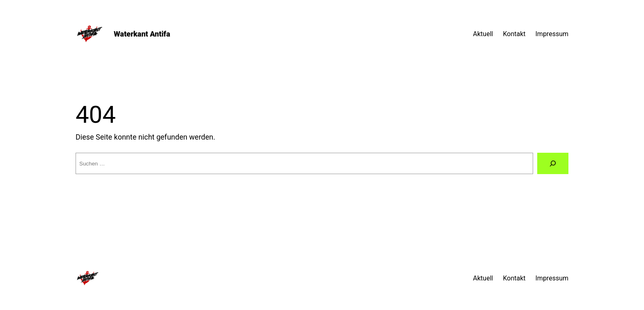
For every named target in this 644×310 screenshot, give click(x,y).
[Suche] (553, 163)
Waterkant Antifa (142, 34)
